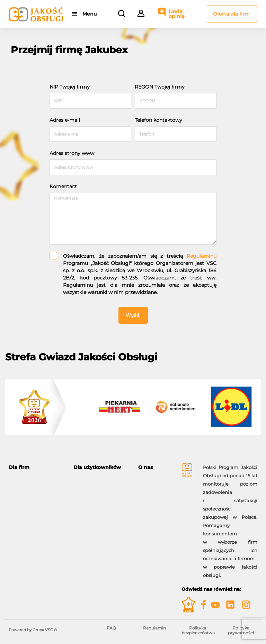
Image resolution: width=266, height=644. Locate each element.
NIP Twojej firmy (70, 87)
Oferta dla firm (231, 14)
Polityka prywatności (241, 630)
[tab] (36, 467)
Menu (90, 14)
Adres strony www (72, 153)
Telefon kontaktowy (158, 120)
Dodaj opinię (177, 14)
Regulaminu (202, 256)
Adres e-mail (65, 120)
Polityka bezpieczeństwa (198, 630)
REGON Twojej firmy (160, 87)
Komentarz (63, 186)
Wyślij (133, 315)
